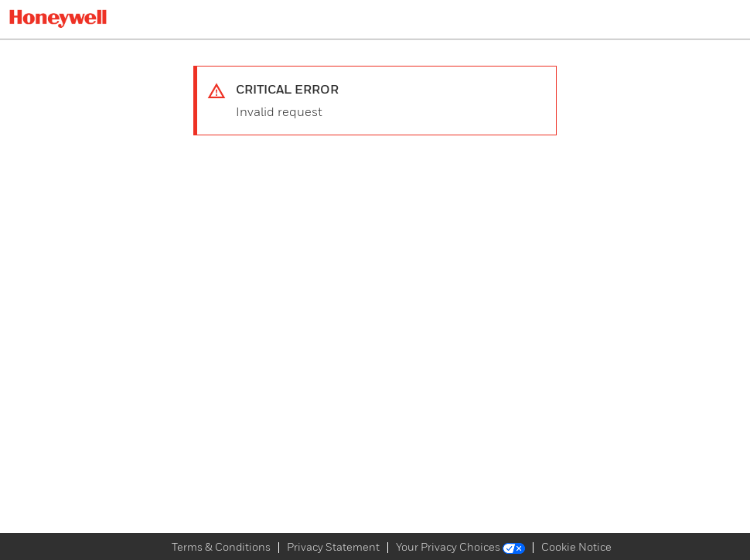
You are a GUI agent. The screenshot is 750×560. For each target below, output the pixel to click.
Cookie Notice (576, 548)
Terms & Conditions (221, 548)
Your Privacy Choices (460, 548)
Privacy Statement (333, 548)
